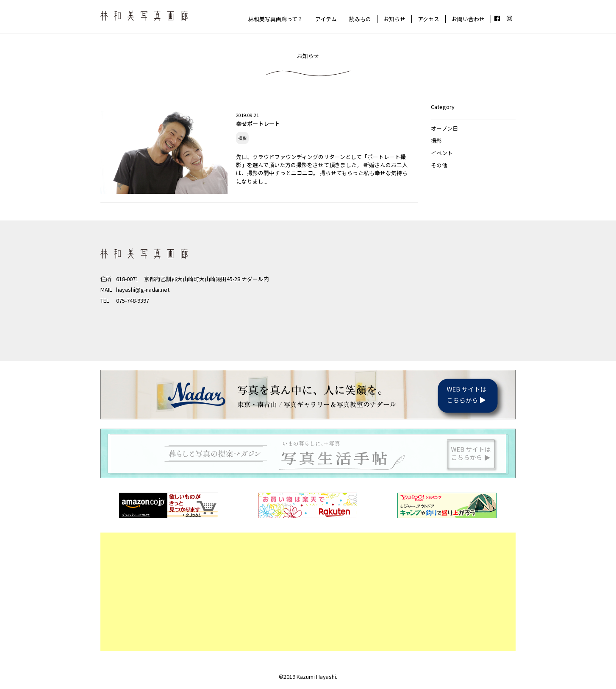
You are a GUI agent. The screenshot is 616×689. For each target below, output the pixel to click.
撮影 (436, 141)
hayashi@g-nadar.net (143, 289)
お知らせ (394, 19)
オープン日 (444, 128)
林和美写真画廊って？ (276, 19)
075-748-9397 (133, 300)
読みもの (360, 19)
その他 (439, 165)
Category (443, 107)
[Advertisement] (308, 592)
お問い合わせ (468, 19)
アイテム (326, 19)
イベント (442, 153)
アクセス (429, 19)
